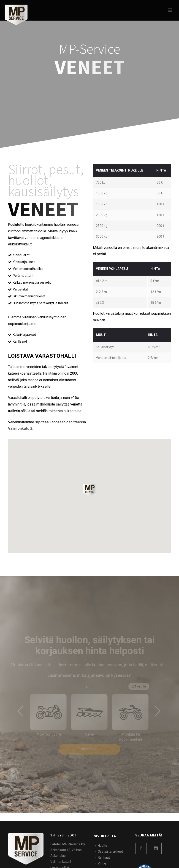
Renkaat (102, 857)
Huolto (101, 846)
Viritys (101, 863)
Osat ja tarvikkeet (109, 852)
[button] (89, 490)
